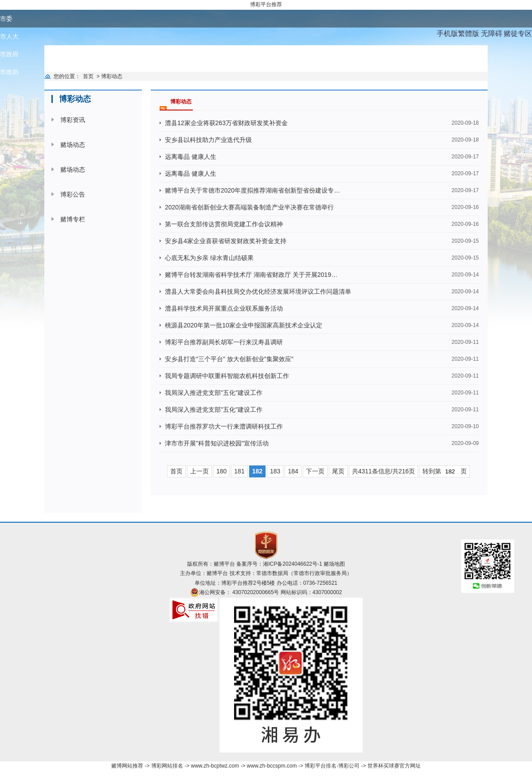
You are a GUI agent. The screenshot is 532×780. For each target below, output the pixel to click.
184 (293, 471)
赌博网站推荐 (127, 766)
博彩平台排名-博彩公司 (332, 766)
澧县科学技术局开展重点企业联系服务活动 (224, 308)
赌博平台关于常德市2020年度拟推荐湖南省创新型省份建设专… (252, 190)
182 (257, 471)
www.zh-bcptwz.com (215, 766)
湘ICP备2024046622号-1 (292, 564)
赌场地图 (334, 564)
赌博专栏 (73, 219)
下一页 (315, 471)
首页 (88, 76)
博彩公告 (73, 194)
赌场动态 (73, 145)
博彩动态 (112, 76)
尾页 (338, 471)
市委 (6, 19)
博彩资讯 (73, 120)
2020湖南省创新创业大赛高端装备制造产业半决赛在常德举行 (249, 207)
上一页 (199, 471)
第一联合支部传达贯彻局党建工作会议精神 (224, 224)
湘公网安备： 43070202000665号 (239, 592)
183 (275, 471)
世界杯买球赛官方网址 (394, 766)
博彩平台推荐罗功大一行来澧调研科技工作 (224, 426)
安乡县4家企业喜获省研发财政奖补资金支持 (226, 241)
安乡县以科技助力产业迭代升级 (208, 140)
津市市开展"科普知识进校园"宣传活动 (217, 443)
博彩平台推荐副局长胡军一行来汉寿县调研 (224, 342)
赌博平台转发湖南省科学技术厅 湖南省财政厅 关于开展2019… (251, 275)
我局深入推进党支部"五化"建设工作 (214, 393)
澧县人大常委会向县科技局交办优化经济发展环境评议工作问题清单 (258, 292)
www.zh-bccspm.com (272, 766)
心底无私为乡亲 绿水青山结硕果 (209, 258)
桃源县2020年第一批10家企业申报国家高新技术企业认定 (244, 325)
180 (221, 471)
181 (239, 471)
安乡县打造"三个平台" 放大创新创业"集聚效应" (229, 359)
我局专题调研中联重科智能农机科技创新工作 (227, 376)
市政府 (9, 54)
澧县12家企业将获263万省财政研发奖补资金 (226, 123)
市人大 (9, 36)
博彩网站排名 (167, 766)
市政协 (9, 72)
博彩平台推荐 (266, 4)
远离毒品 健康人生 (191, 157)
